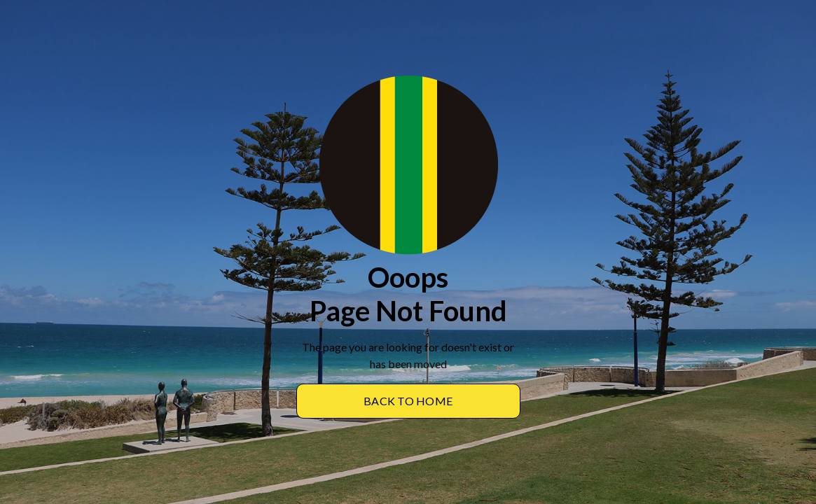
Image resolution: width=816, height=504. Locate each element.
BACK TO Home (408, 401)
